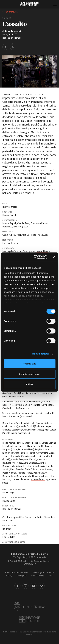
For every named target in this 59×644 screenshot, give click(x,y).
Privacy (9, 576)
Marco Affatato (38, 479)
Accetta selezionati (29, 374)
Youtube (34, 586)
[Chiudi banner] (54, 257)
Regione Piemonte (29, 619)
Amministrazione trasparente (17, 572)
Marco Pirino (16, 405)
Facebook (17, 586)
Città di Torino (30, 607)
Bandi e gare (38, 572)
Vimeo (42, 586)
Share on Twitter (13, 47)
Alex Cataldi (51, 430)
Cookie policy (21, 576)
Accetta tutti (29, 364)
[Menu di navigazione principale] (55, 4)
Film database (11, 12)
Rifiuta (29, 384)
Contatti (51, 572)
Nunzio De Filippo (28, 235)
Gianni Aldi (7, 235)
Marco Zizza (42, 251)
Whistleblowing (37, 576)
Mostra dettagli (40, 354)
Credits (50, 576)
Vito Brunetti (9, 401)
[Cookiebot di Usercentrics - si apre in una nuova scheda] (35, 257)
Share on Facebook (5, 47)
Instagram (25, 586)
